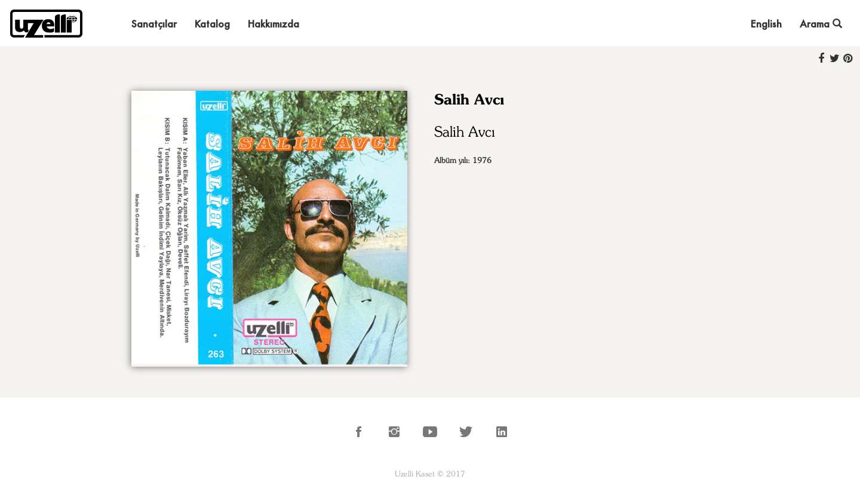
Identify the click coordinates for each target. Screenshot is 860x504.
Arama (821, 24)
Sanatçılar (154, 24)
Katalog (212, 24)
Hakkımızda (274, 24)
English (766, 24)
